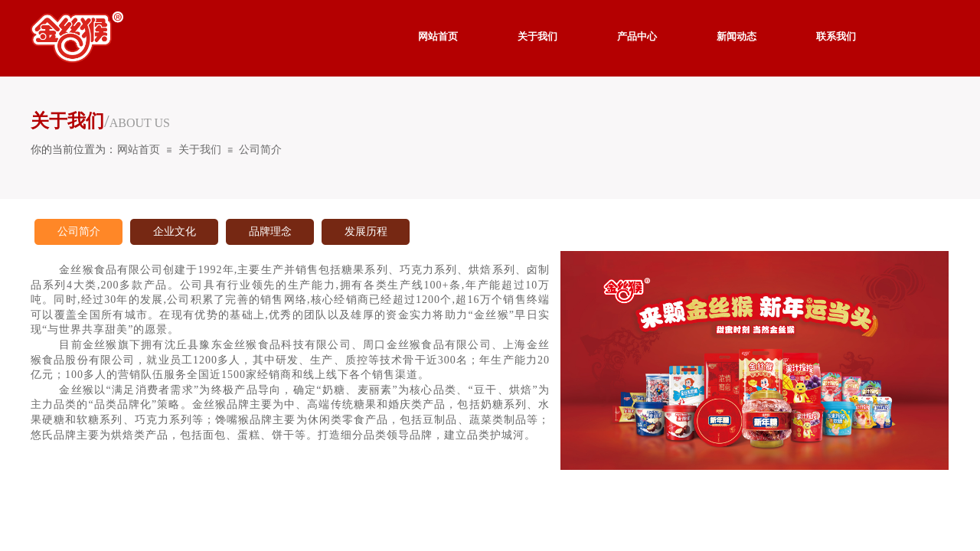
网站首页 (139, 150)
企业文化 (175, 231)
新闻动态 (737, 36)
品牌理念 (270, 231)
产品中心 (637, 36)
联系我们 (836, 36)
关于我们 (200, 150)
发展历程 (366, 231)
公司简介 (260, 150)
